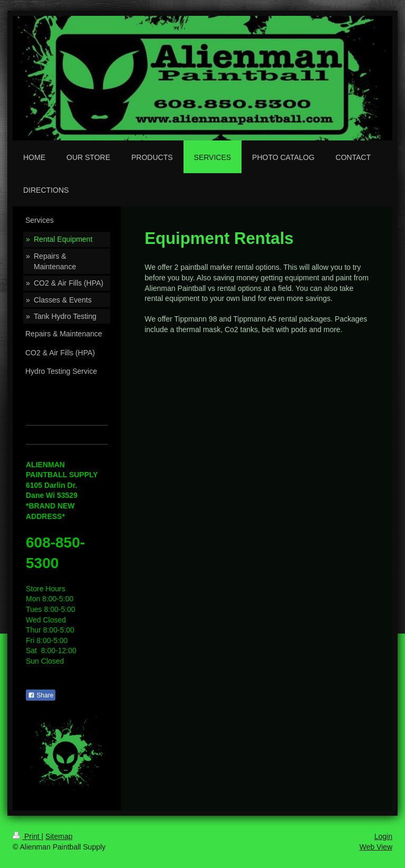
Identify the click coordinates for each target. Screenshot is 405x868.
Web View (376, 847)
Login (383, 836)
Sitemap (59, 836)
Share (41, 695)
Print (27, 836)
